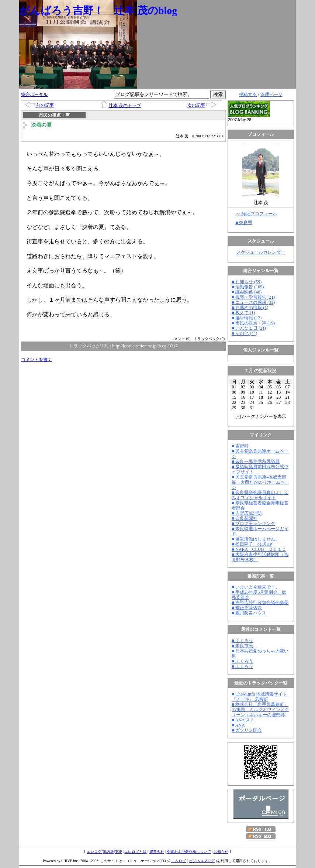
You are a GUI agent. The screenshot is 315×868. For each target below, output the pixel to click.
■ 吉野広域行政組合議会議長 (260, 603)
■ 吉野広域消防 (247, 513)
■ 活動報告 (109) (248, 287)
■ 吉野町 (240, 446)
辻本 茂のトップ (125, 106)
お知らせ (221, 852)
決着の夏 (41, 125)
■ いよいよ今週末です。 (256, 587)
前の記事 (45, 105)
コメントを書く (37, 360)
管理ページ (271, 95)
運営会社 (157, 852)
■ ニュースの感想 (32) (253, 302)
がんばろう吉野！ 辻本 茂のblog (98, 11)
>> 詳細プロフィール (256, 214)
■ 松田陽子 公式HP (252, 544)
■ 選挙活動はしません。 (256, 539)
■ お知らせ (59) (247, 282)
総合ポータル (34, 95)
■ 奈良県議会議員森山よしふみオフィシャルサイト (260, 495)
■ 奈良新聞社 (245, 518)
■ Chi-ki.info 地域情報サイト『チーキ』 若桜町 (259, 697)
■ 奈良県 (244, 223)
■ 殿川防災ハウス (249, 613)
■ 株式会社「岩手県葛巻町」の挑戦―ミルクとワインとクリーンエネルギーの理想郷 (260, 710)
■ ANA (238, 725)
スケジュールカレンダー (261, 252)
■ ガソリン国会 (247, 730)
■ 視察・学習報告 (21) (253, 297)
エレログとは (135, 852)
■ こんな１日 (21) (249, 328)
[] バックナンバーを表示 (261, 416)
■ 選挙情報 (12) (247, 318)
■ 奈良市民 (242, 646)
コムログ (179, 861)
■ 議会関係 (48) (247, 292)
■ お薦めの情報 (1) (250, 308)
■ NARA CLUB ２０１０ (259, 549)
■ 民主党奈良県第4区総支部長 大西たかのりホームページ (260, 482)
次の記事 (196, 105)
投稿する (248, 95)
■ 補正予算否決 (247, 608)
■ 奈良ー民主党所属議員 (256, 462)
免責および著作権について (189, 852)
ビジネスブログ (202, 861)
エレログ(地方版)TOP (104, 852)
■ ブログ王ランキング (253, 524)
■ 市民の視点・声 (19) (253, 323)
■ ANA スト (243, 720)
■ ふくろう (242, 641)
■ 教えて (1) (243, 313)
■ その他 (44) (244, 333)
